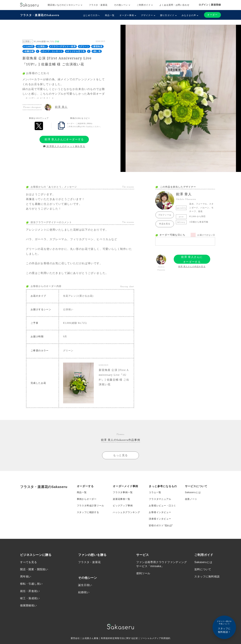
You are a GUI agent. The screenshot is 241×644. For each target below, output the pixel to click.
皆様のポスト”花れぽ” (161, 526)
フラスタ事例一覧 (123, 493)
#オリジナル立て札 (75, 51)
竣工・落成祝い (30, 599)
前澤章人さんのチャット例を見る (64, 147)
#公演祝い (42, 46)
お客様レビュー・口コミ (162, 506)
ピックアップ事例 (123, 506)
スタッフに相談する (88, 513)
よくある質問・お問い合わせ (174, 5)
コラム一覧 (155, 493)
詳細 (57, 41)
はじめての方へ (92, 15)
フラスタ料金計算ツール (90, 506)
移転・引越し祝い (31, 585)
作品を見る (165, 224)
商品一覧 (110, 15)
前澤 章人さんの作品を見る (192, 267)
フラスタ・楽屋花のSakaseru (40, 15)
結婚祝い (84, 593)
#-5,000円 (29, 46)
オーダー (212, 15)
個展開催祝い (29, 606)
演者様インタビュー (160, 519)
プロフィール (165, 215)
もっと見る (120, 456)
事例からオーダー (87, 499)
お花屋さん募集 (88, 639)
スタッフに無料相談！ (224, 627)
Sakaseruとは (193, 493)
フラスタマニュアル (160, 499)
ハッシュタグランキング (126, 513)
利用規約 (104, 639)
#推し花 (97, 51)
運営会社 (72, 639)
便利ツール (143, 574)
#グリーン (84, 46)
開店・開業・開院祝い (34, 570)
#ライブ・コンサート (52, 51)
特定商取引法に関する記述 (124, 639)
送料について (203, 570)
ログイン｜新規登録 (210, 5)
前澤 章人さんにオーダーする (64, 139)
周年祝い (26, 577)
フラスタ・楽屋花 (98, 5)
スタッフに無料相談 (207, 577)
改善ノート (191, 499)
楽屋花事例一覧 (122, 499)
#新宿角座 (97, 46)
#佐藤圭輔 (29, 51)
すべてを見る (29, 563)
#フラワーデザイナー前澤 (63, 46)
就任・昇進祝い (30, 592)
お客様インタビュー (160, 513)
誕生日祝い (85, 586)
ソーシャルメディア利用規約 (158, 639)
